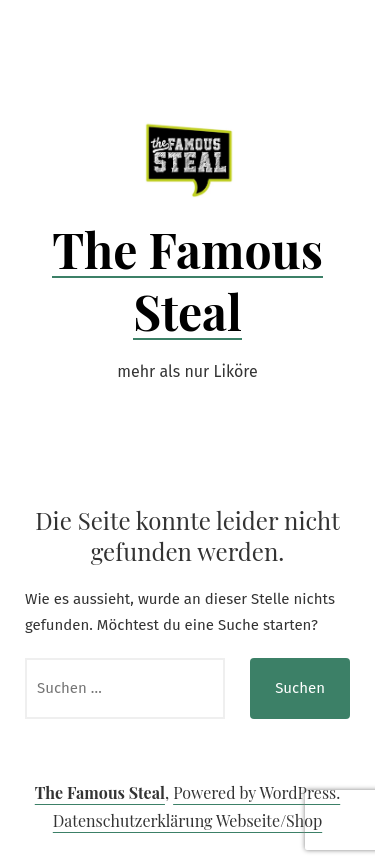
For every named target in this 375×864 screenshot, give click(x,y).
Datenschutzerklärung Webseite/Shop (187, 820)
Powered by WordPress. (256, 792)
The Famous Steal (187, 280)
